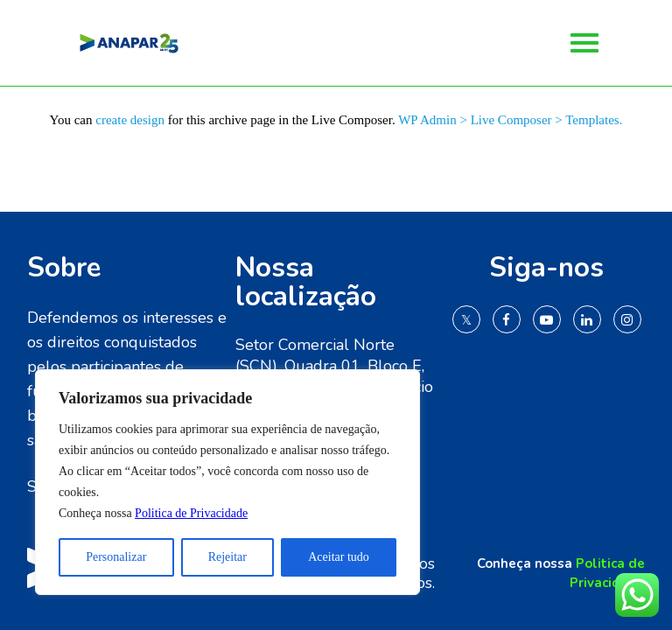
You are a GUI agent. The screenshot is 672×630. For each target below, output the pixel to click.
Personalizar (116, 557)
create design (130, 120)
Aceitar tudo (339, 557)
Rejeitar (227, 557)
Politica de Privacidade (191, 513)
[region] (227, 482)
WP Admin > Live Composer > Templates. (510, 120)
